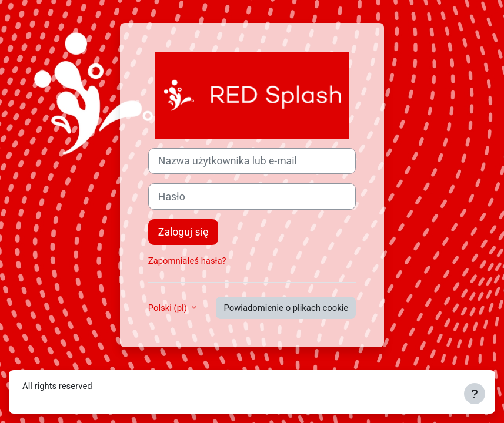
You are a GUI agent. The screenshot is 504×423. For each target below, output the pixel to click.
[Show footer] (475, 394)
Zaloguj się (183, 232)
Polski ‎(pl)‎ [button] (169, 308)
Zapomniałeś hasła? (187, 261)
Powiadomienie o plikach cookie (286, 308)
